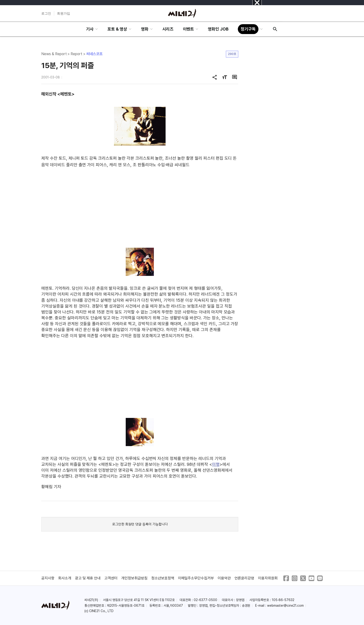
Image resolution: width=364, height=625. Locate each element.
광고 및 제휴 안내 (88, 578)
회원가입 (64, 13)
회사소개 (65, 578)
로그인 (46, 13)
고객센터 (111, 578)
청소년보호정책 (163, 578)
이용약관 (224, 578)
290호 (232, 54)
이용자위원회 (268, 578)
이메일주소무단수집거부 (196, 578)
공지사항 (48, 578)
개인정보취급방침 (134, 578)
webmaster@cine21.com (285, 606)
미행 (216, 464)
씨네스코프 (95, 54)
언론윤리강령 (244, 578)
